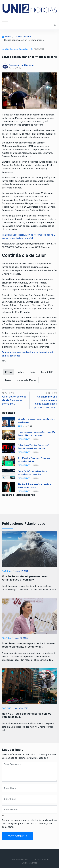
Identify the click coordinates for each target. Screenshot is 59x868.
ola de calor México (27, 380)
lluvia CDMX (47, 372)
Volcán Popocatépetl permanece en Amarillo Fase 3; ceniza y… (25, 578)
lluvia (32, 372)
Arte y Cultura (24, 439)
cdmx (21, 372)
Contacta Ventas (41, 860)
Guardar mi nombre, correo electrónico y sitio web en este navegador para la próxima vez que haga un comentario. (29, 823)
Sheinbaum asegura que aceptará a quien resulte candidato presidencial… (29, 645)
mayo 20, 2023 (22, 708)
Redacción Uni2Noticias (22, 65)
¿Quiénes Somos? (29, 863)
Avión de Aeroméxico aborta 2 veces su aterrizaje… (14, 400)
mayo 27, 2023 (22, 571)
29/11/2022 (28, 426)
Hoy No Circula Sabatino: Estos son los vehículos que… (27, 715)
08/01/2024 (36, 439)
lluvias (8, 380)
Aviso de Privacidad (20, 860)
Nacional (7, 571)
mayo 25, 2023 (21, 638)
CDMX (20, 426)
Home (8, 37)
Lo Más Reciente (23, 37)
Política (6, 638)
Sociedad (24, 49)
